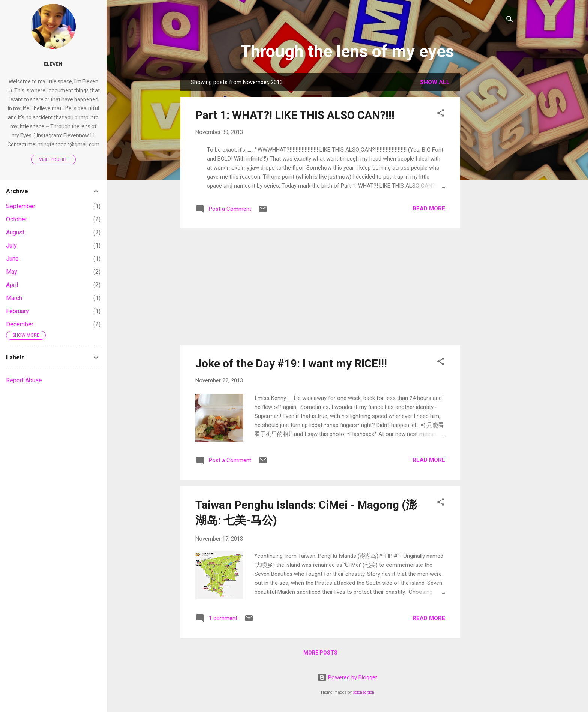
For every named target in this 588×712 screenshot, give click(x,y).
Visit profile (53, 159)
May (12, 272)
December (20, 324)
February (17, 311)
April (12, 285)
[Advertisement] (490, 186)
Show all (435, 82)
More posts (320, 653)
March (14, 298)
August (15, 232)
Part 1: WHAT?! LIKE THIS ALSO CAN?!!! (295, 115)
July (11, 246)
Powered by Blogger (347, 677)
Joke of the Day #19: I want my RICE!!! (291, 363)
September (21, 206)
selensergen (364, 692)
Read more (429, 209)
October (16, 219)
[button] (441, 114)
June (12, 259)
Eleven (53, 64)
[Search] (510, 20)
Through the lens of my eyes (347, 51)
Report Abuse (24, 380)
